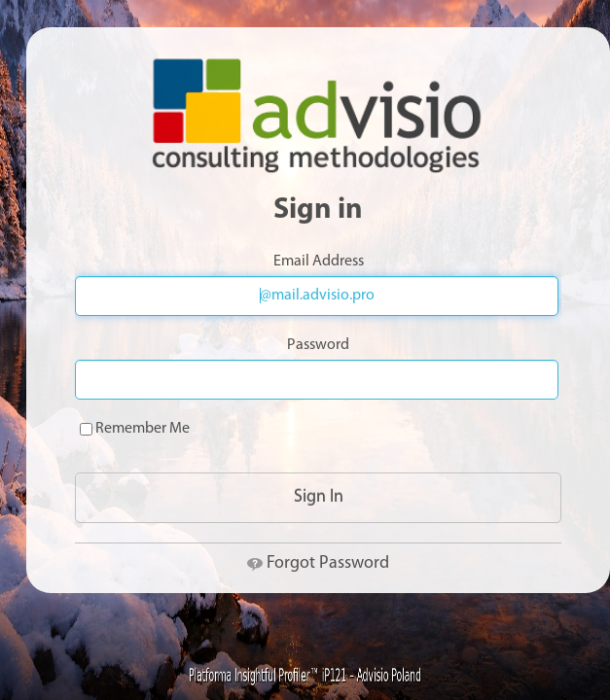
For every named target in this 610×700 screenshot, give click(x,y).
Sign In (319, 497)
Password (318, 345)
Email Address (319, 262)
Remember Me (135, 429)
